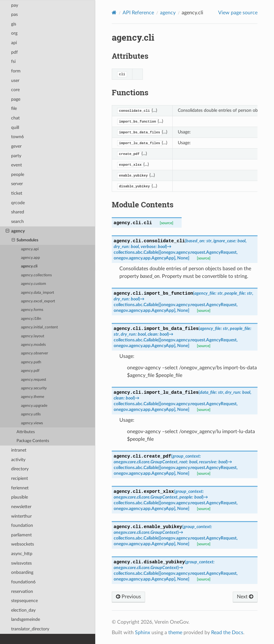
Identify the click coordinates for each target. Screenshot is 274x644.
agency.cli (29, 266)
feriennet (20, 488)
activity (18, 460)
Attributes (26, 432)
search (17, 221)
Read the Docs (227, 633)
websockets (23, 544)
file (14, 108)
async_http (22, 554)
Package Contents (33, 441)
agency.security (34, 388)
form (16, 71)
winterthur (21, 516)
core (15, 90)
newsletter (21, 507)
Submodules (25, 240)
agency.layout (33, 336)
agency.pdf (30, 371)
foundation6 (23, 582)
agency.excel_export (38, 301)
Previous (128, 597)
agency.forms (32, 310)
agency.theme (33, 397)
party (16, 156)
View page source (238, 13)
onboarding (22, 572)
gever (16, 146)
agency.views (32, 423)
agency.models (33, 345)
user (15, 80)
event (17, 165)
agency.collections (36, 275)
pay (15, 5)
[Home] (114, 13)
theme (175, 633)
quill (15, 127)
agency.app (30, 258)
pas (14, 14)
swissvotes (21, 563)
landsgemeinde (26, 619)
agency (15, 231)
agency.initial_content (39, 327)
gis (14, 24)
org (14, 33)
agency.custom (33, 284)
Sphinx (143, 633)
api (14, 43)
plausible (20, 497)
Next (245, 597)
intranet (19, 450)
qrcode (18, 203)
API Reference (138, 13)
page (16, 99)
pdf (14, 52)
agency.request (33, 380)
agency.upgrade (34, 406)
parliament (21, 535)
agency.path (31, 362)
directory (20, 469)
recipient (20, 478)
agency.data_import (37, 293)
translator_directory (30, 629)
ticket (17, 193)
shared (18, 212)
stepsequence (24, 601)
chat (15, 118)
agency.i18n (31, 319)
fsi (13, 61)
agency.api (30, 249)
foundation (22, 525)
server (17, 184)
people (18, 174)
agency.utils (31, 414)
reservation (22, 591)
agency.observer (34, 353)
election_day (23, 610)
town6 (17, 137)
